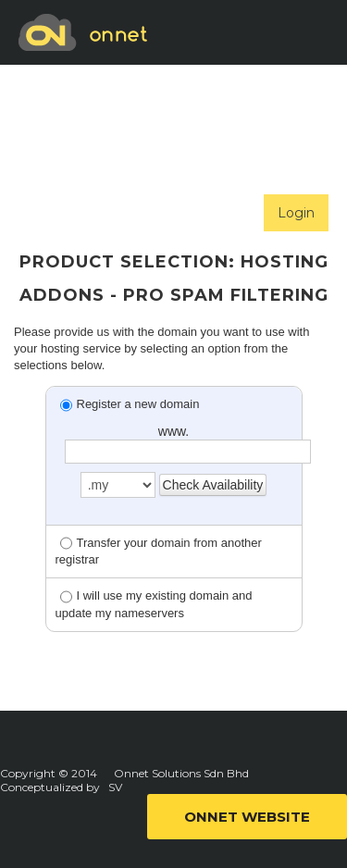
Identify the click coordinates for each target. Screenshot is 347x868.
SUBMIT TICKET (198, 81)
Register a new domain (130, 404)
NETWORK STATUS (102, 211)
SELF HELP (78, 146)
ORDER (67, 81)
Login (296, 213)
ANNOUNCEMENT (226, 146)
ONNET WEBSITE (247, 817)
